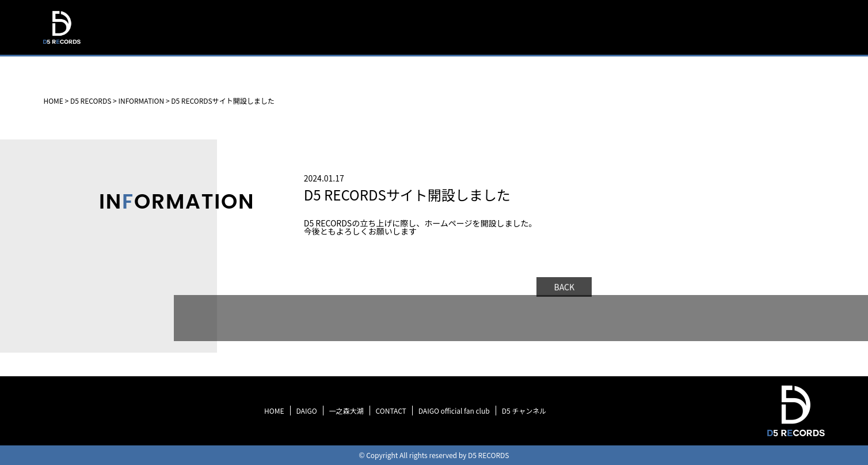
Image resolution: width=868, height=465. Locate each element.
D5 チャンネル (524, 411)
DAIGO (307, 411)
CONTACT (391, 411)
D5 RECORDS (61, 45)
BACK (564, 288)
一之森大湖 (347, 411)
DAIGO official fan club (454, 411)
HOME (472, 54)
